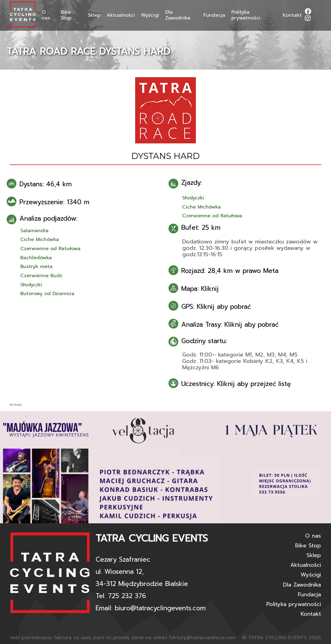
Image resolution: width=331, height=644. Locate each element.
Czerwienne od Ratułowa (50, 249)
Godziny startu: (204, 341)
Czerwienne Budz (41, 276)
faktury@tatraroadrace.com (202, 638)
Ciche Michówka (40, 239)
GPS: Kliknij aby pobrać (216, 307)
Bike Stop (66, 15)
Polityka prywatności (246, 15)
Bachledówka (36, 258)
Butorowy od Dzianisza (47, 294)
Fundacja (214, 15)
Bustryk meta (36, 267)
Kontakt (292, 15)
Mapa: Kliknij (200, 289)
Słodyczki (31, 285)
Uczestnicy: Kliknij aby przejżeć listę (236, 384)
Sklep (94, 15)
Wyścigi (150, 15)
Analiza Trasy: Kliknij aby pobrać (230, 325)
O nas (46, 15)
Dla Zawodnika (178, 15)
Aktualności (121, 15)
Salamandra (34, 231)
